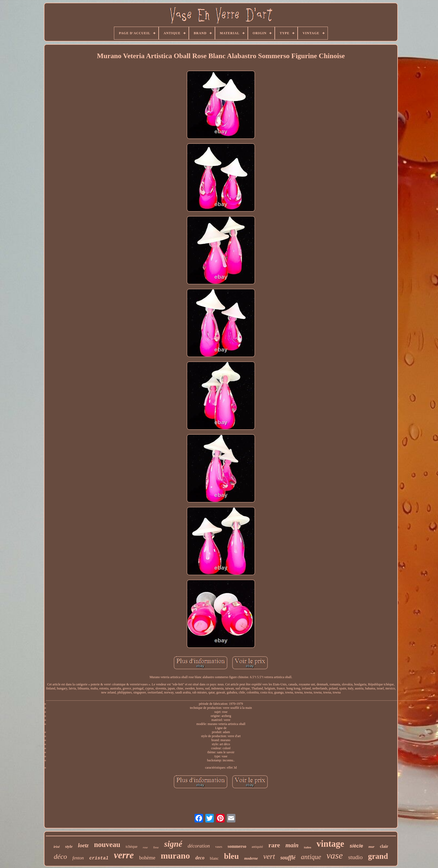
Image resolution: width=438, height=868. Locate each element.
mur (371, 847)
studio (355, 857)
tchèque (132, 847)
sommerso (237, 846)
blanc (214, 858)
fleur (156, 847)
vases (219, 847)
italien (307, 847)
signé (173, 844)
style (69, 846)
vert (269, 856)
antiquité (257, 847)
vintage (330, 844)
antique (311, 857)
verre (124, 855)
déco (60, 857)
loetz (83, 845)
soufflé (288, 857)
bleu (232, 856)
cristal (99, 858)
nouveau (107, 845)
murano (175, 856)
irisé (57, 847)
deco (200, 858)
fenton (78, 858)
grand (378, 856)
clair (384, 846)
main (292, 845)
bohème (147, 858)
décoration (199, 846)
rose (145, 847)
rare (274, 845)
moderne (251, 858)
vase (335, 855)
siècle (356, 846)
